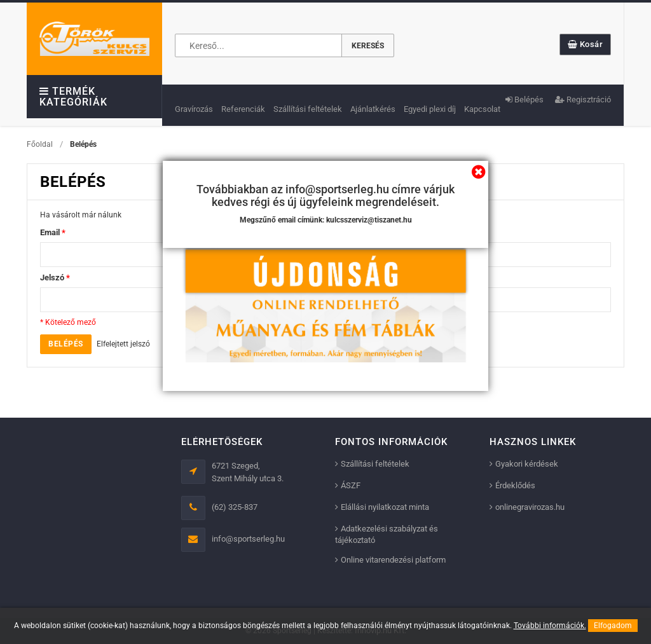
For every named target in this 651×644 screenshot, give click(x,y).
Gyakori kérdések (527, 464)
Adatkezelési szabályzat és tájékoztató (387, 534)
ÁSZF (351, 485)
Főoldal (40, 144)
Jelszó (55, 277)
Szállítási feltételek (308, 109)
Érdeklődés (515, 485)
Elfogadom (613, 626)
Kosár (586, 44)
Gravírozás (194, 109)
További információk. (550, 626)
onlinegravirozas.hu (530, 507)
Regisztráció (583, 99)
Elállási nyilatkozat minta (385, 507)
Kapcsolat (482, 109)
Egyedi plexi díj (430, 109)
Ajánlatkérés (373, 109)
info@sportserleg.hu (248, 539)
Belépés (524, 99)
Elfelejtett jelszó (123, 344)
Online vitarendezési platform (393, 560)
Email (53, 232)
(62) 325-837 (235, 507)
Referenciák (243, 109)
